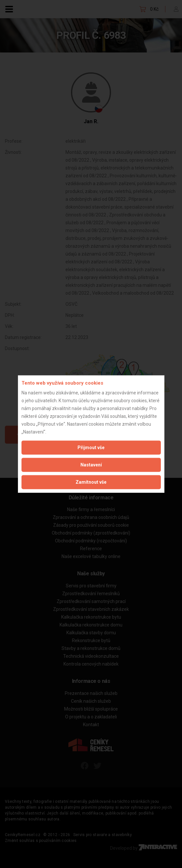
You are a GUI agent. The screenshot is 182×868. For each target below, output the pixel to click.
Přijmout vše (91, 448)
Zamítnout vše (91, 482)
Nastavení (91, 465)
